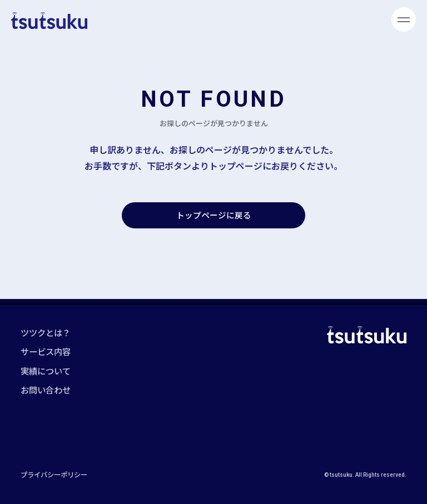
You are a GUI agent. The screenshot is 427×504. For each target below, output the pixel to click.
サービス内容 (46, 351)
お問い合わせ (46, 390)
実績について (46, 371)
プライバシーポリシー (54, 475)
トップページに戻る (214, 215)
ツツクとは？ (46, 332)
